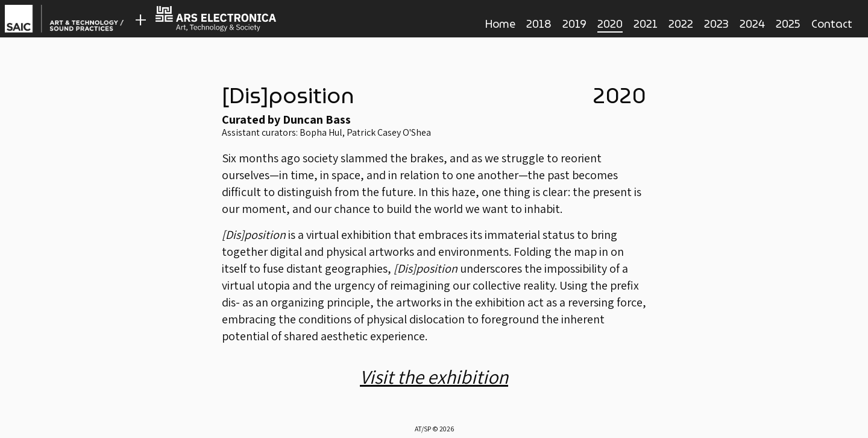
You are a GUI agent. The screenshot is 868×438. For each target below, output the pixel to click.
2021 (646, 24)
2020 (610, 24)
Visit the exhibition (434, 376)
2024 (752, 24)
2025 (788, 24)
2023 (716, 24)
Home (500, 24)
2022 (681, 24)
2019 (574, 24)
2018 (539, 24)
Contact (832, 24)
